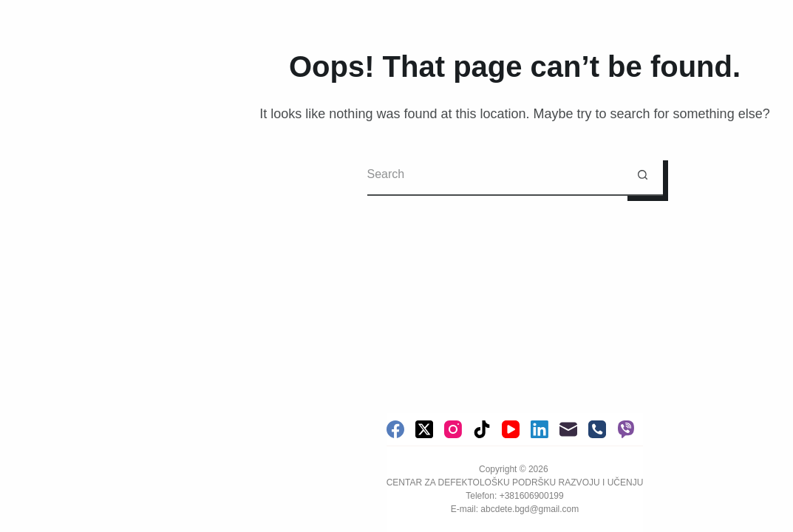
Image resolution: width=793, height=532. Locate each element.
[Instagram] (453, 429)
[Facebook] (395, 429)
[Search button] (643, 175)
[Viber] (626, 429)
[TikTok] (482, 429)
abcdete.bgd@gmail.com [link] (530, 509)
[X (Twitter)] (424, 429)
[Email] (568, 429)
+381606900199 (532, 496)
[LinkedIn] (540, 429)
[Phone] (597, 429)
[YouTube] (511, 429)
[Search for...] (495, 175)
